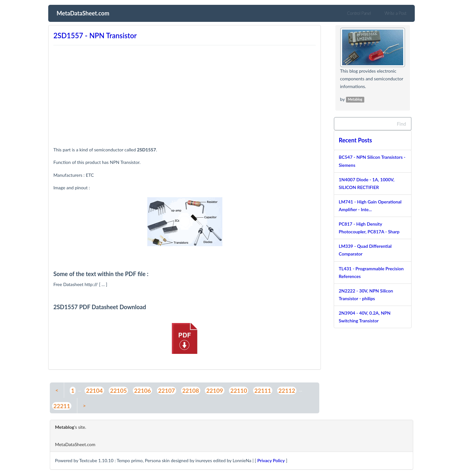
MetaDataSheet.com (83, 13)
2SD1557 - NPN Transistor (95, 36)
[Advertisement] (185, 93)
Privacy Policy (271, 460)
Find (401, 124)
